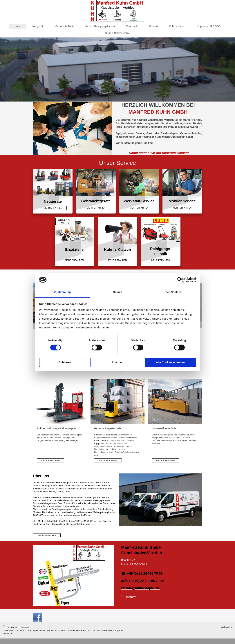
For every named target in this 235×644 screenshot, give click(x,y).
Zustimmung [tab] (63, 292)
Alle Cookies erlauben (170, 362)
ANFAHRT (131, 597)
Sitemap (25, 627)
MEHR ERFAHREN (53, 208)
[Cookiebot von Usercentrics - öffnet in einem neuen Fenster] (180, 280)
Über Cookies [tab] (173, 292)
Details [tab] (117, 292)
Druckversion (11, 627)
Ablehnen (65, 362)
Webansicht (227, 627)
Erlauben (117, 362)
